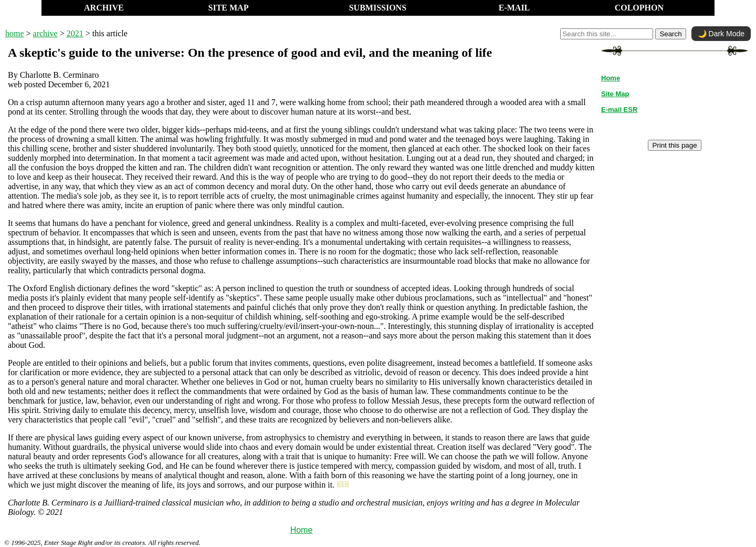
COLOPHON (639, 8)
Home (302, 530)
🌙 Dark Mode (721, 34)
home (15, 33)
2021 (75, 33)
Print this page (674, 145)
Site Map (615, 94)
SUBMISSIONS (378, 8)
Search (670, 34)
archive (45, 33)
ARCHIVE (104, 8)
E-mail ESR (619, 110)
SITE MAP (229, 8)
